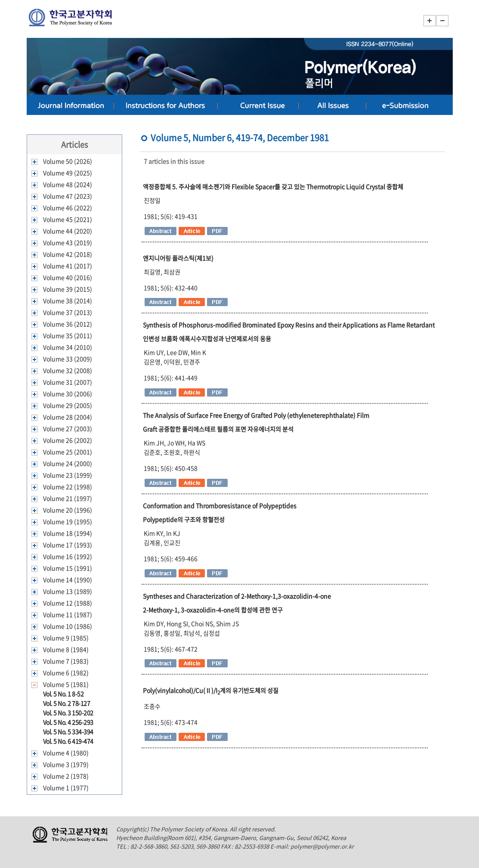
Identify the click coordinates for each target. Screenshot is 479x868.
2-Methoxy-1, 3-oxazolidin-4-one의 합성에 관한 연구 (213, 610)
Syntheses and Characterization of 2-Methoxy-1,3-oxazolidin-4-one (237, 596)
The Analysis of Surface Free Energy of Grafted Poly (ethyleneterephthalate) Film (256, 415)
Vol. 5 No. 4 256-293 (68, 722)
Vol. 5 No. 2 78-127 (67, 703)
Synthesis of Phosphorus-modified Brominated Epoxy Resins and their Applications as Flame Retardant (289, 325)
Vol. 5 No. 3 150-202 (68, 713)
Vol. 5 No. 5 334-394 (68, 732)
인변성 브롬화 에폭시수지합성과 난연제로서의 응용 (207, 338)
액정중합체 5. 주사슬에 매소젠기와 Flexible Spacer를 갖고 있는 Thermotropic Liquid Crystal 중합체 (273, 186)
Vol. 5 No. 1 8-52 (63, 694)
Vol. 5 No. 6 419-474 (68, 741)
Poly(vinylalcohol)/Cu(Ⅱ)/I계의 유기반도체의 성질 (211, 690)
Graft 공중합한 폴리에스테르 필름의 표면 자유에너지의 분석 (218, 429)
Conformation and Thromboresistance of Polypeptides (220, 505)
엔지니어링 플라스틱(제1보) (178, 258)
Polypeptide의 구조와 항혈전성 (184, 519)
